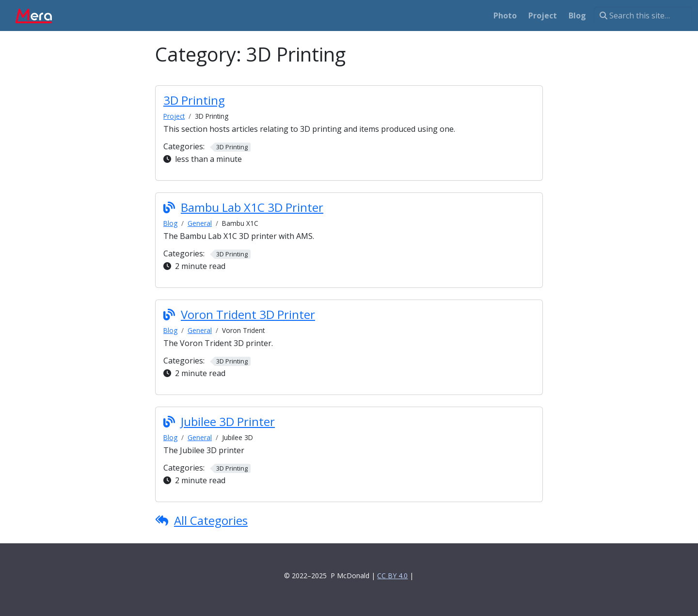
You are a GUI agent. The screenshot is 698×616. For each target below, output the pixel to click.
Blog (170, 223)
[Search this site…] (643, 16)
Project (174, 116)
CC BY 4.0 (392, 576)
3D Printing (194, 100)
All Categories (211, 520)
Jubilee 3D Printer (228, 421)
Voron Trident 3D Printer (248, 314)
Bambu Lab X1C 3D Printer (252, 207)
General (200, 223)
